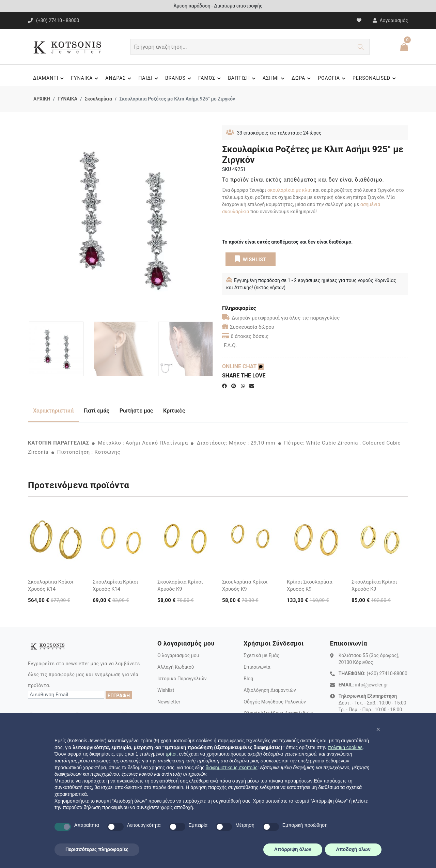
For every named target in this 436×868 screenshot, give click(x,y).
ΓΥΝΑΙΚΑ (85, 78)
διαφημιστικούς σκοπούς (232, 768)
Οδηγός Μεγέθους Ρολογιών (275, 702)
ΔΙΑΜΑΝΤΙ (49, 78)
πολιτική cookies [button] (345, 747)
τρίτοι (171, 754)
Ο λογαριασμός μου (178, 655)
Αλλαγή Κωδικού (176, 667)
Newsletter (169, 702)
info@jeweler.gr (371, 685)
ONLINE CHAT (243, 366)
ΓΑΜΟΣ (211, 78)
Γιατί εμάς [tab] (97, 411)
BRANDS (179, 78)
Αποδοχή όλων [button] (353, 849)
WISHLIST (251, 259)
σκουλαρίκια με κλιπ (290, 190)
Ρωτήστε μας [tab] (136, 411)
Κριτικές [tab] (174, 411)
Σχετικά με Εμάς (261, 655)
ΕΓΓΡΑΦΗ (119, 696)
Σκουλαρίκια (98, 99)
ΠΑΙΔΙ (149, 78)
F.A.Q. (230, 345)
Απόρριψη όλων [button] (293, 849)
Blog (248, 679)
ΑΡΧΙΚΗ (42, 99)
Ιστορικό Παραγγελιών (182, 679)
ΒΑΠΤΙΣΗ (243, 78)
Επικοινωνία (257, 667)
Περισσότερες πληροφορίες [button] (97, 849)
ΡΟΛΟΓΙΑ (333, 78)
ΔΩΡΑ (302, 78)
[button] (378, 729)
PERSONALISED (375, 78)
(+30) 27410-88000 (387, 673)
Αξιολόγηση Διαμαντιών (270, 690)
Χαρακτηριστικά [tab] (53, 411)
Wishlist (166, 690)
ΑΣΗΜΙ (275, 78)
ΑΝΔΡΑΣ (119, 78)
